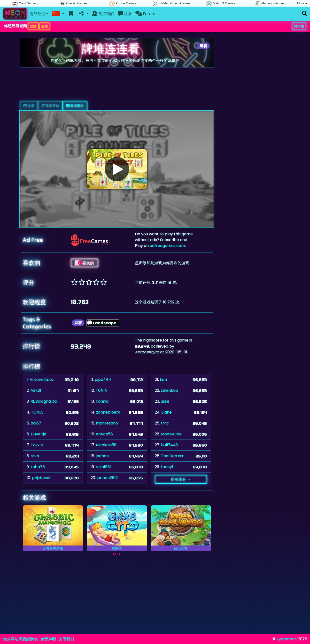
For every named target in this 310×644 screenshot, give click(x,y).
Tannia (102, 401)
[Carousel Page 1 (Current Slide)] (115, 554)
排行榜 (299, 26)
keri (163, 379)
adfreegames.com (167, 246)
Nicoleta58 (106, 445)
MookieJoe (171, 434)
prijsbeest (41, 478)
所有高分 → (181, 479)
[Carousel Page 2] (119, 554)
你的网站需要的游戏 (20, 639)
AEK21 (36, 390)
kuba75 (38, 467)
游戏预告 (75, 106)
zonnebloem (108, 412)
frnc (165, 423)
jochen (102, 456)
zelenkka (169, 390)
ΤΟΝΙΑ (101, 390)
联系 (125, 14)
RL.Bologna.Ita (44, 401)
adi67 (36, 423)
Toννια (37, 445)
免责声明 (48, 639)
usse (165, 401)
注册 (45, 26)
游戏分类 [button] (37, 14)
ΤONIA (37, 412)
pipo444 (103, 379)
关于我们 (66, 639)
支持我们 (103, 14)
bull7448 (170, 445)
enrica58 (104, 434)
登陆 (33, 26)
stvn (35, 456)
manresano (107, 423)
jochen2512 (107, 478)
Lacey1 (167, 467)
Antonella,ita (42, 379)
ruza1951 (103, 467)
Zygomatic (287, 639)
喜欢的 (85, 263)
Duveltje (39, 434)
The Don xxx (172, 456)
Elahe (167, 412)
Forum (145, 14)
